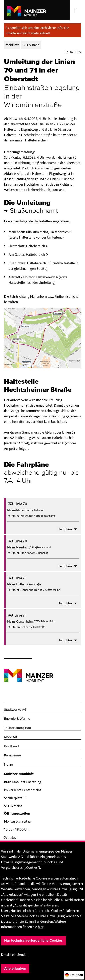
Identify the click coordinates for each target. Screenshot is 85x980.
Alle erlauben (15, 969)
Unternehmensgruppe (38, 851)
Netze (9, 765)
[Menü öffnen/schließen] (75, 10)
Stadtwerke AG (15, 710)
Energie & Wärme (17, 719)
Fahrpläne (68, 529)
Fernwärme (13, 756)
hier (41, 927)
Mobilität (11, 737)
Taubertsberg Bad (18, 728)
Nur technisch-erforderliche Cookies (33, 941)
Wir (4, 851)
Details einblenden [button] (15, 955)
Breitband (11, 746)
